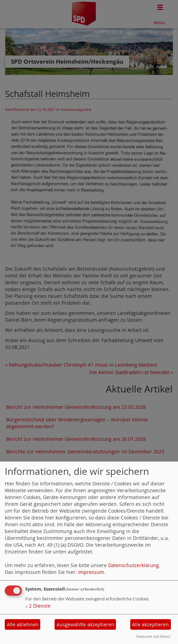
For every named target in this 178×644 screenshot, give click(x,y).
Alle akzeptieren (150, 624)
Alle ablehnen (23, 624)
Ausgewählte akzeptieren (85, 624)
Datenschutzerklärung (133, 565)
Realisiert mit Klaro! (153, 636)
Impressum (91, 572)
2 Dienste (38, 606)
